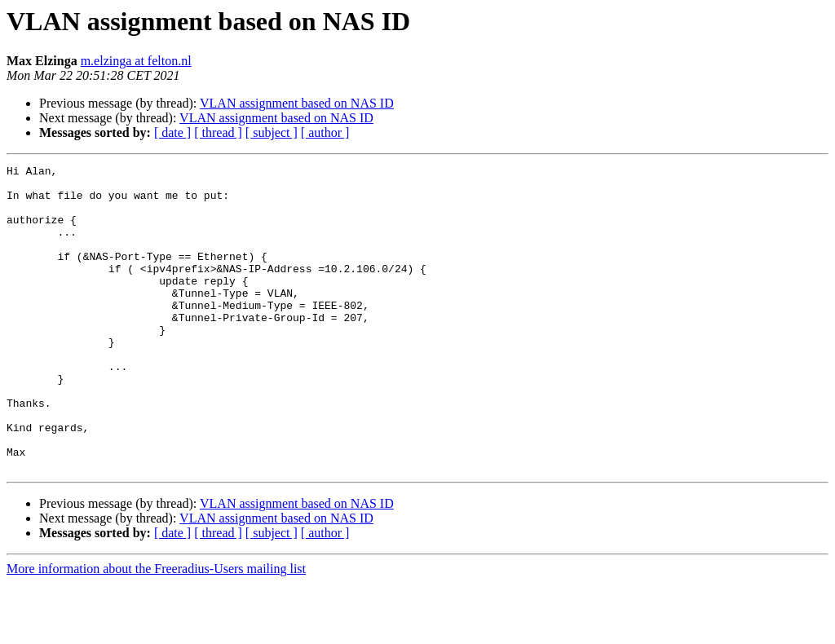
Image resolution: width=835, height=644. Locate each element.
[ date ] (172, 132)
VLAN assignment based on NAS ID (297, 103)
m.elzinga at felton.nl (136, 61)
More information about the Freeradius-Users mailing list (156, 630)
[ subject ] (272, 132)
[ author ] (325, 132)
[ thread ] (218, 132)
